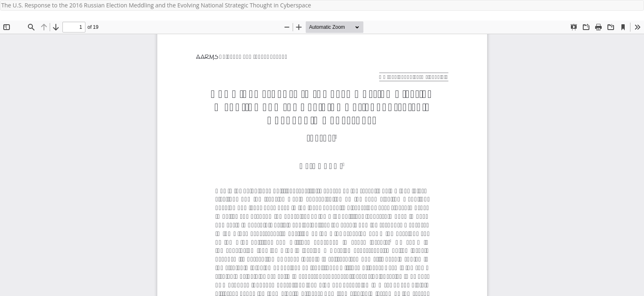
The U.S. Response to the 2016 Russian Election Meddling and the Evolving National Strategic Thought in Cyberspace (156, 5)
